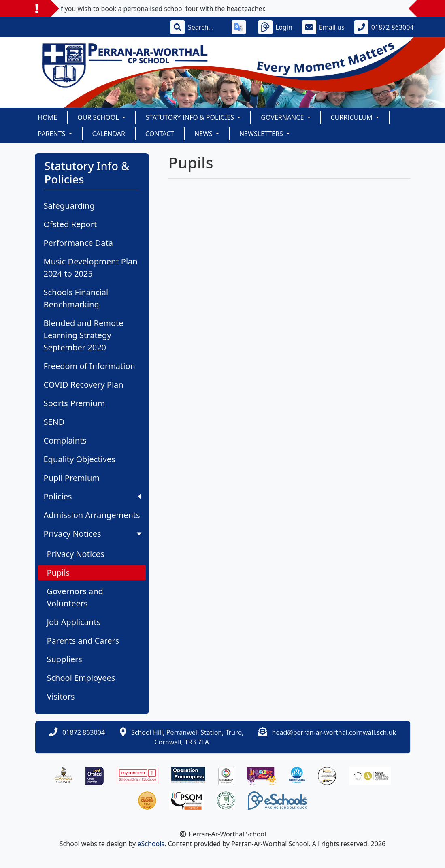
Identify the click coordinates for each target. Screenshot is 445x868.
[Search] (205, 27)
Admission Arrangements (92, 515)
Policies (92, 496)
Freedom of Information (89, 366)
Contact (160, 134)
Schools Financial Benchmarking (76, 298)
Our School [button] (99, 117)
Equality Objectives (80, 459)
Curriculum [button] (353, 117)
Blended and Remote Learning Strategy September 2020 (84, 335)
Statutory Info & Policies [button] (191, 117)
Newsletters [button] (262, 134)
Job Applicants (74, 622)
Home (48, 117)
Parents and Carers (83, 641)
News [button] (204, 134)
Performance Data (79, 243)
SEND (54, 422)
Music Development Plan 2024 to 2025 (91, 268)
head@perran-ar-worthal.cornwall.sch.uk (334, 732)
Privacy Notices (94, 534)
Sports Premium (75, 403)
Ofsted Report (70, 224)
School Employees (81, 678)
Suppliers (65, 659)
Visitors (61, 696)
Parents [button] (53, 134)
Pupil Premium (72, 478)
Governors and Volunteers (75, 597)
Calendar (109, 134)
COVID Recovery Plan (84, 385)
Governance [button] (283, 117)
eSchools (151, 844)
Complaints (65, 440)
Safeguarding (69, 206)
